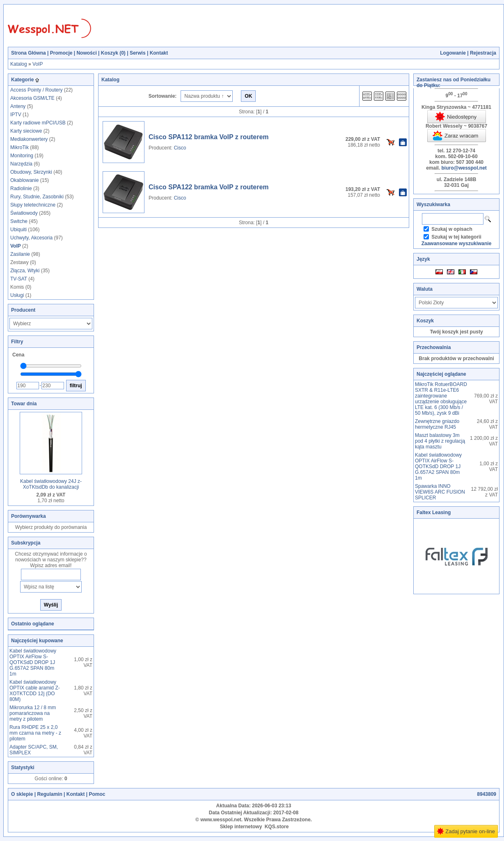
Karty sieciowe (26, 131)
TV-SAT (19, 279)
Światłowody (24, 213)
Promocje (61, 53)
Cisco (180, 148)
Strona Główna (29, 53)
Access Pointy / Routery (36, 90)
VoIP (38, 64)
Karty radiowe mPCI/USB (38, 123)
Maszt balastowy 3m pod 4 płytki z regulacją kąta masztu (440, 441)
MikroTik (19, 147)
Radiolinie (21, 188)
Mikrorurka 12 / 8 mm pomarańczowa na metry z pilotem (33, 713)
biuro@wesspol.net (464, 168)
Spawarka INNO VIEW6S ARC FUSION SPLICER (440, 492)
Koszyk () (113, 53)
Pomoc (97, 794)
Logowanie (453, 53)
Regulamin (49, 794)
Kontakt (159, 53)
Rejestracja (483, 53)
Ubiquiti (18, 230)
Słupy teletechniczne (33, 205)
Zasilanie (20, 254)
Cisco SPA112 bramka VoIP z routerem (209, 137)
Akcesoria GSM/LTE (32, 98)
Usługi (17, 295)
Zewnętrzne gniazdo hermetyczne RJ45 (437, 424)
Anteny (18, 106)
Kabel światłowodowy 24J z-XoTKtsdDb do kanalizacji (51, 484)
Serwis (138, 53)
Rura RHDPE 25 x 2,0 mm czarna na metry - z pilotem (35, 733)
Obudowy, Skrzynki (31, 172)
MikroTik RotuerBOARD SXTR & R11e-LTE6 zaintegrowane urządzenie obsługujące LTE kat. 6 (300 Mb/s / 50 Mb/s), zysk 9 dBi (441, 399)
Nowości (86, 53)
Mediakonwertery (29, 139)
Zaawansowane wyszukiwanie (457, 244)
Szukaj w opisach (452, 229)
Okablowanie (24, 180)
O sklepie (22, 794)
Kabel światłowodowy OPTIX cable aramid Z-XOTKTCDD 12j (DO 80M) (35, 691)
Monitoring (22, 156)
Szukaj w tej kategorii (456, 237)
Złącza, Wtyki (25, 271)
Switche (19, 221)
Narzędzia (21, 164)
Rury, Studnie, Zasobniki (37, 197)
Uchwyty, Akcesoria (31, 238)
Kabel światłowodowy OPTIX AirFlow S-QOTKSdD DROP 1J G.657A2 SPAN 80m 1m (33, 662)
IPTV (16, 115)
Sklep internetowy (241, 827)
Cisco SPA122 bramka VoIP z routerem (209, 187)
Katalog (19, 64)
